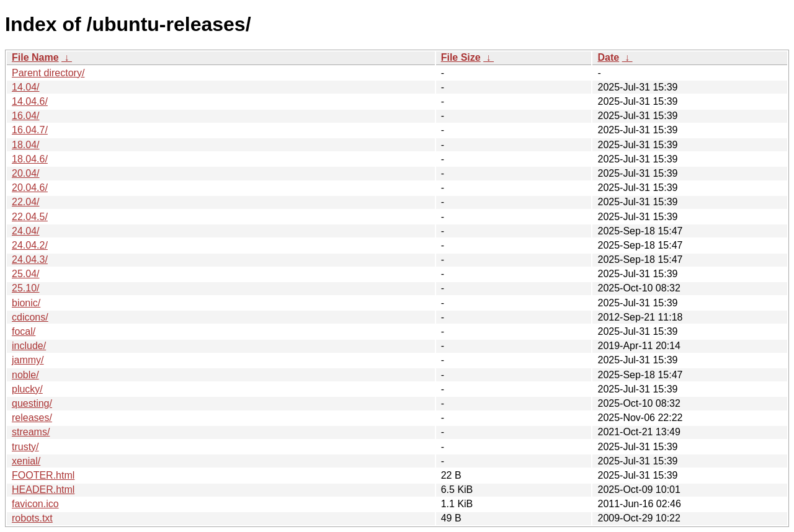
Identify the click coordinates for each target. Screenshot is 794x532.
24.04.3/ (30, 259)
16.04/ (25, 116)
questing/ (32, 403)
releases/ (32, 418)
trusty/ (25, 447)
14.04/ (25, 87)
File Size (461, 57)
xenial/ (26, 461)
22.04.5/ (30, 217)
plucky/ (27, 389)
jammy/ (28, 360)
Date (608, 57)
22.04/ (25, 202)
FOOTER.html (43, 475)
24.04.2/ (30, 245)
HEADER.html (43, 490)
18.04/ (25, 145)
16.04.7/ (30, 130)
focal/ (24, 331)
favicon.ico (35, 504)
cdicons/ (30, 317)
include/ (29, 346)
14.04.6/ (30, 101)
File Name (35, 57)
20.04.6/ (30, 188)
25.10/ (25, 288)
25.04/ (25, 274)
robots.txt (32, 518)
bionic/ (26, 303)
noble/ (25, 375)
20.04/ (25, 173)
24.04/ (25, 231)
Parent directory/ (48, 73)
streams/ (31, 432)
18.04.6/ (30, 159)
